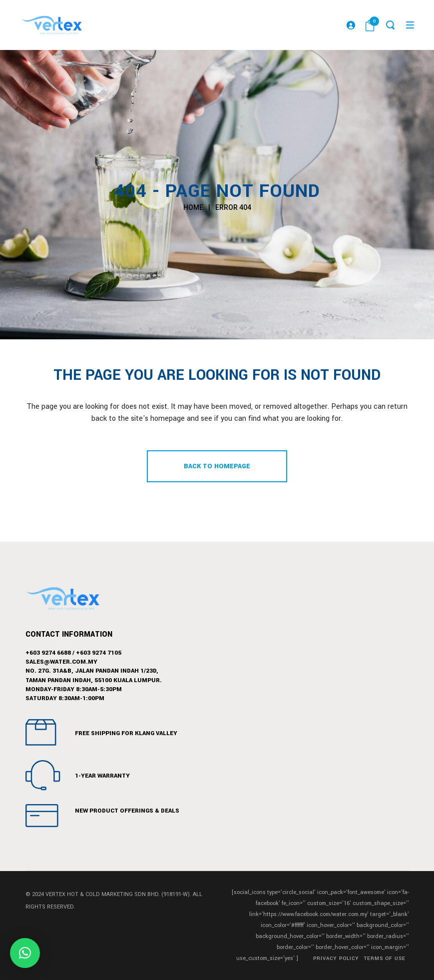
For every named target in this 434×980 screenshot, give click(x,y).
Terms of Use (385, 959)
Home (193, 207)
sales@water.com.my (61, 662)
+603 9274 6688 (48, 653)
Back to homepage (217, 466)
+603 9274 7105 (99, 653)
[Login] (348, 25)
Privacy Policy (336, 959)
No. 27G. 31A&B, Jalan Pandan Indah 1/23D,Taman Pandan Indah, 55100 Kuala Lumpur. (94, 675)
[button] (25, 953)
